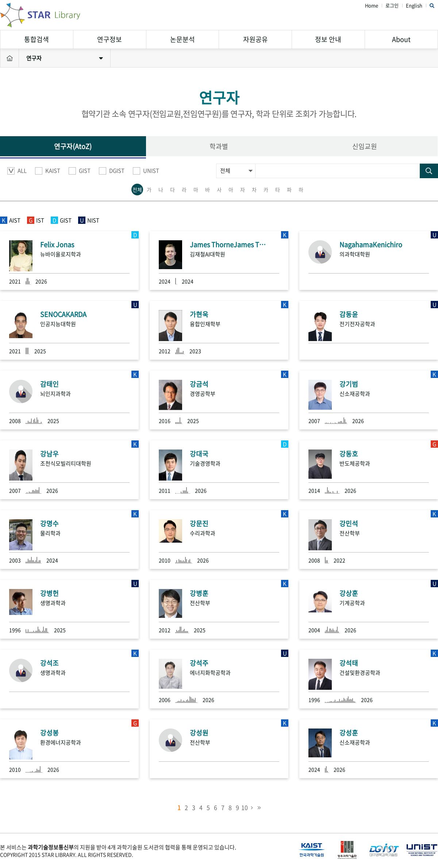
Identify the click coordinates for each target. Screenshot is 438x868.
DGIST (112, 171)
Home (372, 6)
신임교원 (365, 146)
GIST (80, 171)
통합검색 (36, 39)
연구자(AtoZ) (73, 146)
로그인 (392, 6)
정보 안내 (328, 39)
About (401, 39)
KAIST (48, 171)
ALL (17, 171)
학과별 (219, 146)
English (414, 6)
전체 (137, 190)
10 (245, 807)
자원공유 (255, 39)
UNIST (146, 171)
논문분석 (182, 39)
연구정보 (109, 39)
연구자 (65, 58)
